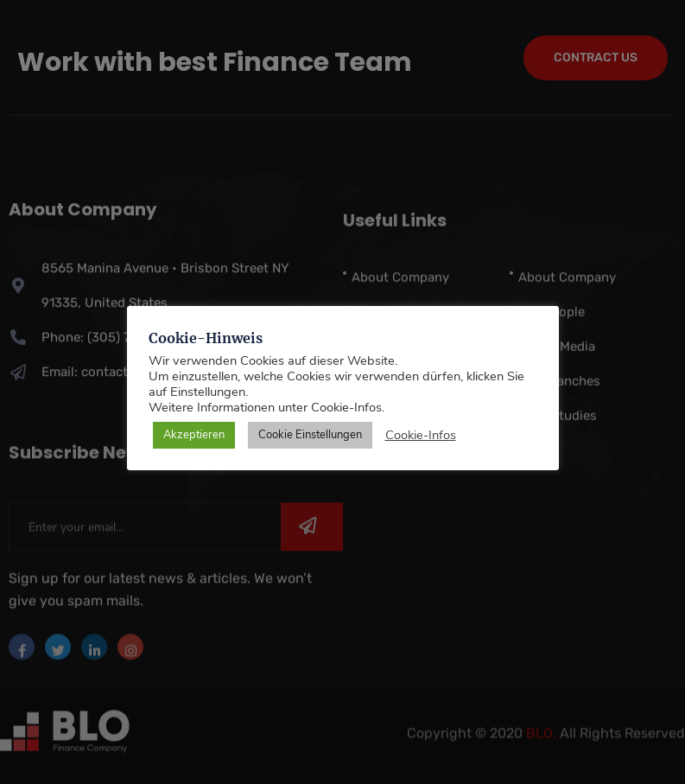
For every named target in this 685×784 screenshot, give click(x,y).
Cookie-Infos (421, 435)
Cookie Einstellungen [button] (310, 435)
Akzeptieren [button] (194, 435)
